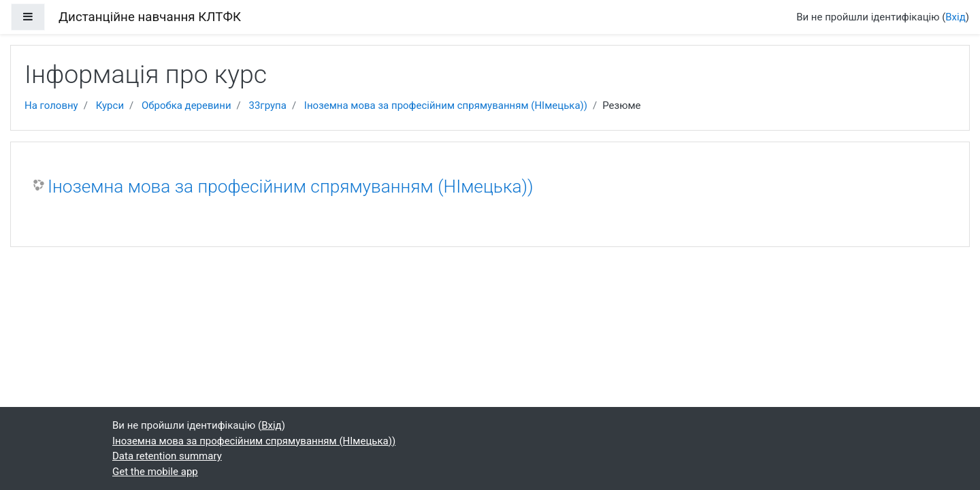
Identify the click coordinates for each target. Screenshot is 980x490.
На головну (51, 105)
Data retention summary (167, 456)
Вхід (955, 17)
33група (267, 105)
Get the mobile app (155, 472)
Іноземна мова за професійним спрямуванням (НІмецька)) (446, 105)
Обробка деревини (186, 105)
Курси (110, 105)
